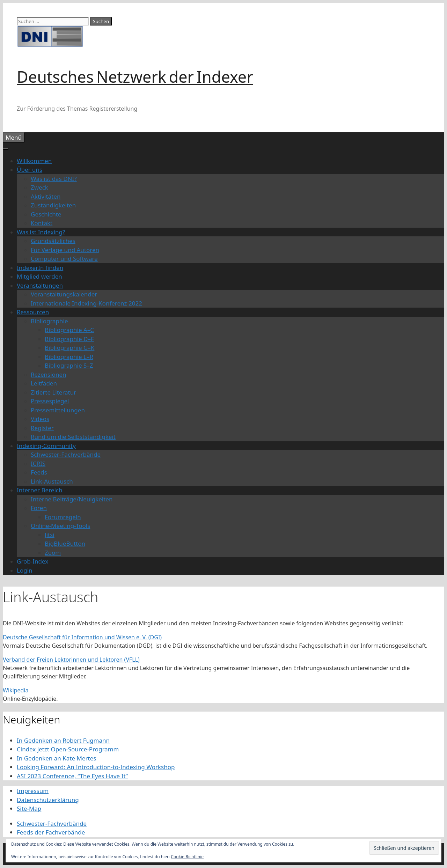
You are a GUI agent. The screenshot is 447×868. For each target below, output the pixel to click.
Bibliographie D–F (69, 339)
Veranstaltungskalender (64, 294)
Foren (39, 508)
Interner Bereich (40, 490)
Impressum (33, 791)
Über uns (30, 170)
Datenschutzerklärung (48, 800)
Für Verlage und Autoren (65, 250)
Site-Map (29, 808)
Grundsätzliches (53, 241)
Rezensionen (49, 374)
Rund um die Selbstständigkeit (73, 437)
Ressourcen (33, 312)
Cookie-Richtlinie (187, 857)
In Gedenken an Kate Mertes (56, 758)
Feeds (39, 472)
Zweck (39, 187)
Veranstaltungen (40, 285)
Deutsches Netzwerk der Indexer (135, 77)
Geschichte (46, 214)
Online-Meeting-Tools (60, 526)
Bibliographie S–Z (69, 365)
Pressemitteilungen (58, 410)
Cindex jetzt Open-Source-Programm (68, 749)
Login (25, 570)
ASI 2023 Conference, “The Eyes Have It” (72, 776)
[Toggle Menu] (6, 149)
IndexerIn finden (40, 268)
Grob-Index (32, 561)
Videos (40, 419)
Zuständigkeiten (53, 205)
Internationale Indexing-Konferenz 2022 (86, 303)
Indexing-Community (46, 446)
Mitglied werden (39, 276)
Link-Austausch (52, 481)
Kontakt (42, 223)
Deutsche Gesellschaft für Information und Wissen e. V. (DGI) (82, 637)
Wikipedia (16, 690)
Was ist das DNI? (54, 179)
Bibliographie (49, 321)
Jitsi (50, 535)
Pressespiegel (50, 401)
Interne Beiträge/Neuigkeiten (72, 499)
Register (42, 428)
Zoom (53, 553)
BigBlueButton (65, 543)
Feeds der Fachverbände (51, 832)
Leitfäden (44, 383)
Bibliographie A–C (69, 330)
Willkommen (34, 161)
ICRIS (38, 464)
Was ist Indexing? (41, 232)
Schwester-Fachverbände (66, 454)
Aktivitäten (46, 196)
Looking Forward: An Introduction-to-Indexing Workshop (96, 767)
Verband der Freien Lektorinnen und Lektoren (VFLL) (71, 660)
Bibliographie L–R (69, 357)
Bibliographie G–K (69, 348)
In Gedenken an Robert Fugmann (63, 740)
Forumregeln (63, 517)
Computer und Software (64, 259)
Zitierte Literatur (53, 392)
